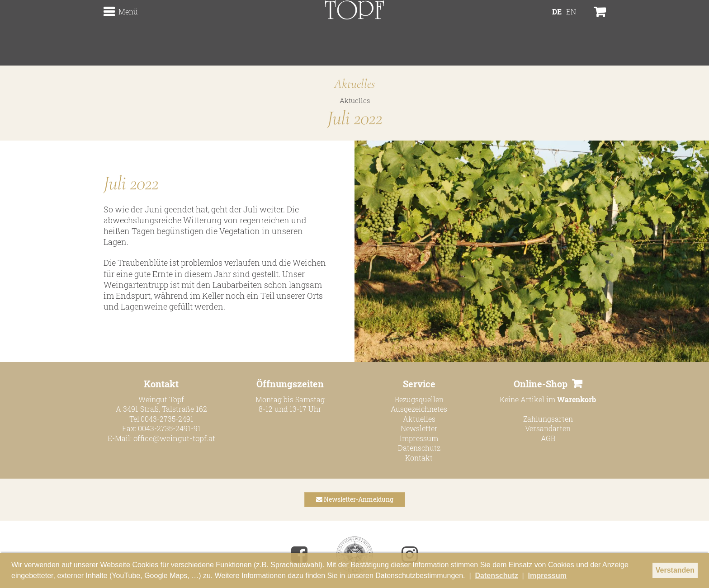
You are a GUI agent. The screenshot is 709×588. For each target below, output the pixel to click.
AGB (548, 438)
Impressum (419, 438)
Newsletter (419, 428)
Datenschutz (419, 448)
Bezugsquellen (419, 399)
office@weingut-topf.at (174, 438)
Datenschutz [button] (497, 576)
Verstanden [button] (675, 570)
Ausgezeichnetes (419, 409)
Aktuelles (355, 100)
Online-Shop (541, 383)
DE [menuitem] (557, 34)
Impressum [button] (547, 576)
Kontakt (419, 458)
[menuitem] (557, 34)
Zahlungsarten (548, 418)
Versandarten (548, 428)
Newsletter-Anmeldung (355, 499)
